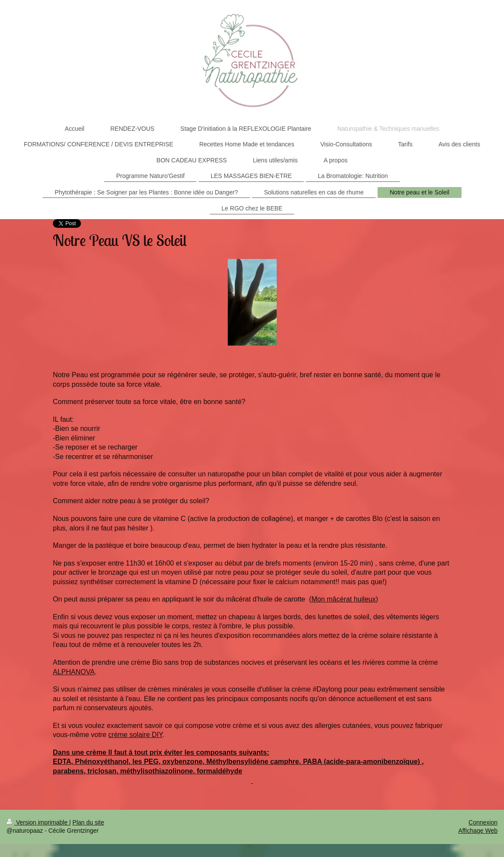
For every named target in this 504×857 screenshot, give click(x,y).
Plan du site (88, 822)
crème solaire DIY (135, 735)
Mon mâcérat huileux (344, 599)
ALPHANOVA (74, 672)
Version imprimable (38, 822)
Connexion (483, 822)
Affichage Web (478, 831)
